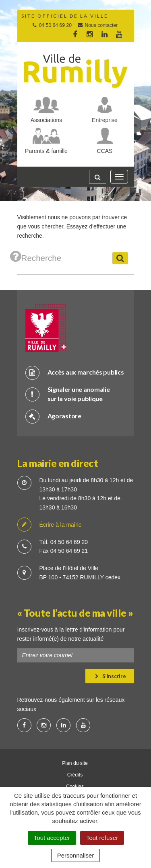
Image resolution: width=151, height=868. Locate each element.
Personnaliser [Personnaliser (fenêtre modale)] (76, 855)
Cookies (75, 786)
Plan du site (75, 763)
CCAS (105, 151)
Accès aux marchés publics (75, 372)
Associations (47, 120)
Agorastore (53, 416)
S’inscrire (111, 676)
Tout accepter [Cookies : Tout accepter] (52, 838)
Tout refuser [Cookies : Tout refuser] (102, 838)
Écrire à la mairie (50, 525)
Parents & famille (46, 151)
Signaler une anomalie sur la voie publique (68, 394)
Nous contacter (97, 25)
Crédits (75, 775)
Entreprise (105, 120)
